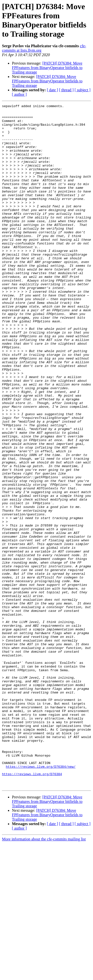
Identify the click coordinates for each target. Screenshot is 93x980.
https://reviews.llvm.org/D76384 (32, 908)
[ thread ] (66, 90)
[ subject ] (83, 90)
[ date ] (52, 90)
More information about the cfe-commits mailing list (44, 976)
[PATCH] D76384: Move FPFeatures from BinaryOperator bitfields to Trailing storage (47, 68)
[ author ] (19, 94)
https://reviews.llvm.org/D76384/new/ (41, 899)
